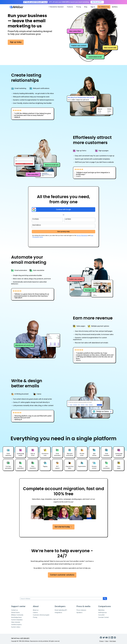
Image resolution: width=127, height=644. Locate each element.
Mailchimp (101, 610)
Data (107, 641)
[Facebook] (101, 638)
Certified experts (16, 625)
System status (16, 627)
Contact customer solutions (62, 575)
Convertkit (101, 615)
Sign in (93, 7)
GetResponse (103, 613)
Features (70, 7)
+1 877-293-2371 (24, 638)
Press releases (81, 610)
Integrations (58, 613)
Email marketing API (61, 610)
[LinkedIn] (112, 638)
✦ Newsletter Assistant (56, 7)
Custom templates (17, 620)
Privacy (102, 641)
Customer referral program (41, 615)
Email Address (37, 225)
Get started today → (63, 527)
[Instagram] (109, 638)
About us (36, 610)
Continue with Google (52, 210)
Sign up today (16, 42)
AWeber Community (17, 615)
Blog (86, 7)
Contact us (15, 610)
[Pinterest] (115, 638)
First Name (36, 219)
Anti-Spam (113, 641)
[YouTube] (107, 638)
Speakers (79, 613)
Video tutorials (16, 622)
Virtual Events (15, 613)
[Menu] (115, 7)
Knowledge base (16, 617)
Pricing (79, 7)
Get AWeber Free (104, 7)
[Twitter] (104, 638)
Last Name (68, 219)
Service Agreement (82, 236)
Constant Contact (104, 617)
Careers (35, 613)
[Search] (61, 599)
